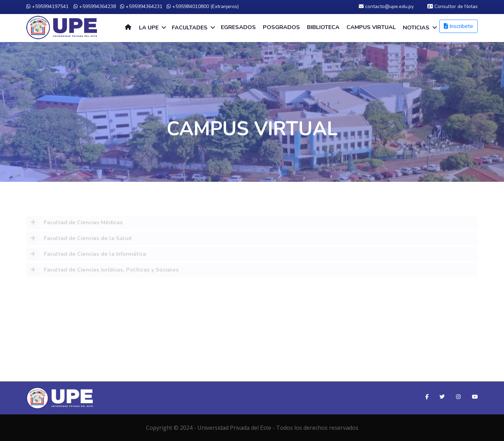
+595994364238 (95, 6)
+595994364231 (141, 6)
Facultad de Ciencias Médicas (75, 224)
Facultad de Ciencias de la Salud (79, 240)
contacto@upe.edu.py (386, 6)
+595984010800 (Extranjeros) (203, 6)
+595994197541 (47, 6)
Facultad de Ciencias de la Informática (86, 255)
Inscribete (458, 26)
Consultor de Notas (453, 6)
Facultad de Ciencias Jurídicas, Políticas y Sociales (103, 271)
